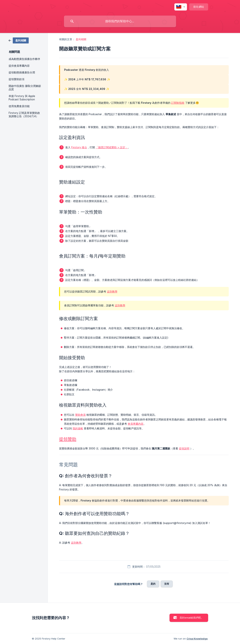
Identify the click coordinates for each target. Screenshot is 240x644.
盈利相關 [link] (81, 39)
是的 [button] (153, 584)
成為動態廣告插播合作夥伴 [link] (24, 59)
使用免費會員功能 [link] (19, 106)
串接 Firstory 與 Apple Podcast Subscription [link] (22, 98)
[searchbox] (120, 21)
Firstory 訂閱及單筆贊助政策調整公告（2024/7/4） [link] (24, 115)
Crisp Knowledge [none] (197, 639)
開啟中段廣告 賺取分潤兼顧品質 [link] (25, 88)
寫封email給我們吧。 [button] (191, 618)
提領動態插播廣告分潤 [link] (22, 72)
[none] (181, 7)
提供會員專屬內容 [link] (19, 66)
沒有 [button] (167, 584)
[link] (19, 40)
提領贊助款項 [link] (16, 79)
